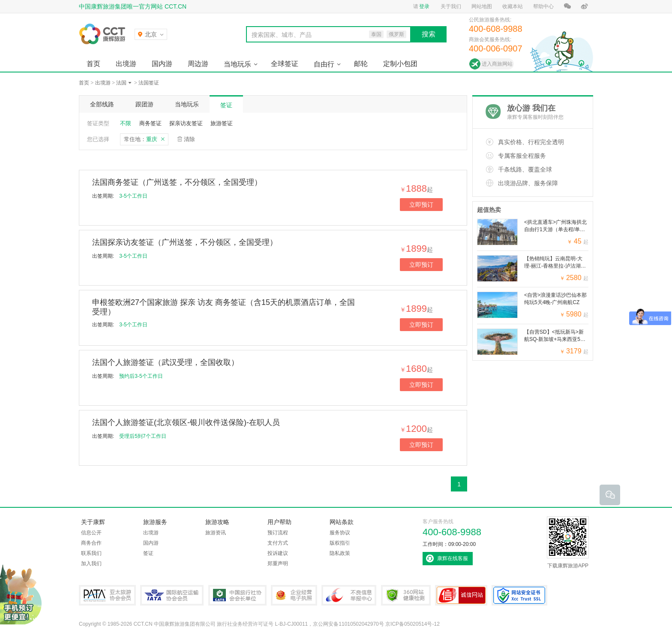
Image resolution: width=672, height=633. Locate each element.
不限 (126, 123)
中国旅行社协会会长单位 (237, 595)
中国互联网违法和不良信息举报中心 (349, 595)
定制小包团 (400, 64)
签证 (226, 105)
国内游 (162, 64)
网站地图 (482, 6)
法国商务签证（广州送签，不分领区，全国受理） (177, 182)
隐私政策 (340, 553)
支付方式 (278, 543)
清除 (189, 139)
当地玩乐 (237, 64)
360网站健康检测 (406, 595)
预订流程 (278, 533)
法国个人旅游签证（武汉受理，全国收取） (165, 362)
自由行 (324, 64)
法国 (121, 83)
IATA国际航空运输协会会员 (172, 595)
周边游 (198, 64)
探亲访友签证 (186, 123)
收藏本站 (513, 6)
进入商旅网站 (497, 64)
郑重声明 (278, 564)
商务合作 (91, 543)
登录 (424, 6)
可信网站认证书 (461, 595)
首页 (93, 64)
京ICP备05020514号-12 (412, 624)
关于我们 (451, 6)
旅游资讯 (216, 533)
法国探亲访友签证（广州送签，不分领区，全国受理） (185, 242)
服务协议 (340, 533)
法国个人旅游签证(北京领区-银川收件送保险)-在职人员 (186, 422)
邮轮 (361, 64)
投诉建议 (278, 553)
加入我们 (91, 564)
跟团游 (144, 104)
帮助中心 (543, 6)
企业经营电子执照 (294, 595)
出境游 (126, 64)
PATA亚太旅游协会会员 (107, 595)
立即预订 (421, 205)
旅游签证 (222, 123)
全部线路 (102, 104)
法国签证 (149, 83)
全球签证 (285, 64)
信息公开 (91, 533)
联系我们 (91, 553)
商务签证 (150, 123)
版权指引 (340, 543)
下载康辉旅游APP (568, 543)
